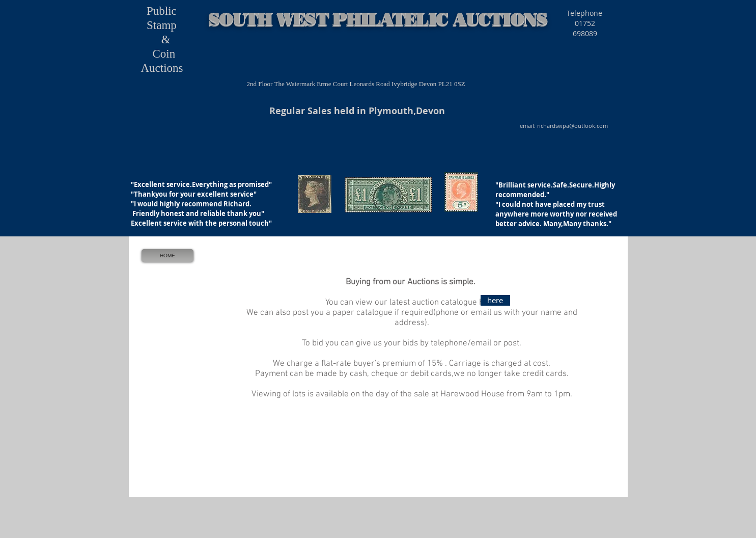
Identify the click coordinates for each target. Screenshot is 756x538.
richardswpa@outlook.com (572, 126)
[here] (495, 300)
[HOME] (167, 255)
